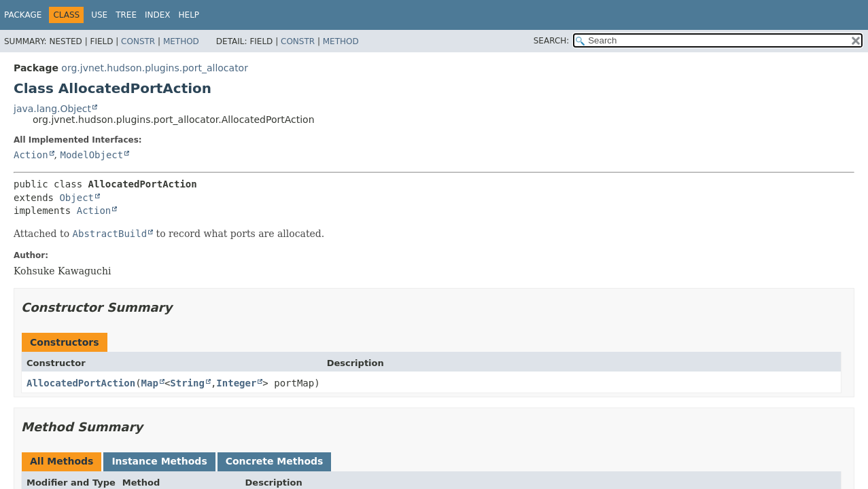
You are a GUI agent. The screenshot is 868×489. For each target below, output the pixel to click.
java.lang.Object (52, 109)
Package (23, 15)
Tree (126, 15)
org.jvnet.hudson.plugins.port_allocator (155, 68)
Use (99, 15)
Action (31, 155)
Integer (236, 383)
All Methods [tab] (62, 461)
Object (76, 198)
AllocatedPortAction (81, 383)
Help (189, 15)
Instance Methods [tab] (159, 461)
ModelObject (91, 155)
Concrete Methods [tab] (275, 461)
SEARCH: (552, 41)
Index (158, 15)
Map (150, 383)
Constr (138, 41)
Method (181, 41)
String (187, 383)
